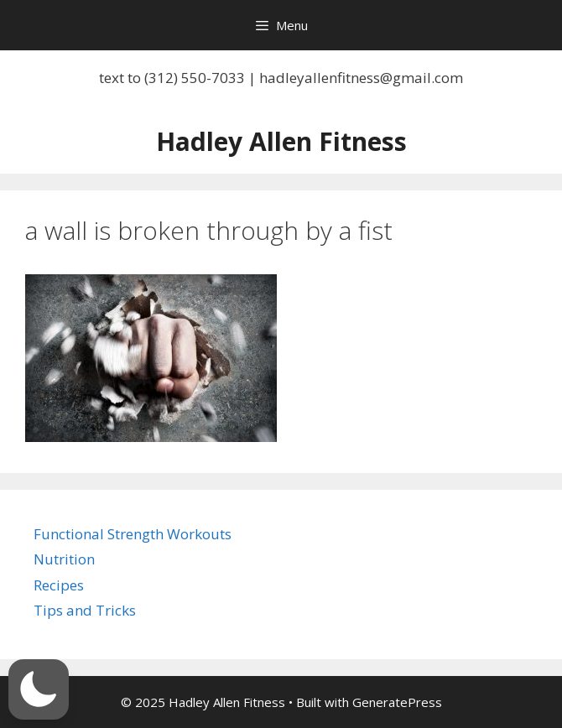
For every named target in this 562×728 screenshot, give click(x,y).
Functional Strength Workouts (133, 534)
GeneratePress (397, 702)
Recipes (59, 585)
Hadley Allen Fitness (281, 141)
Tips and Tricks (85, 610)
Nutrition (64, 559)
